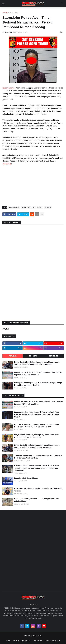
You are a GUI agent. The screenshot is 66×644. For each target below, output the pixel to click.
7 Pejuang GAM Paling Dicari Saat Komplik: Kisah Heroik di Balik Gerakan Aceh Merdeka (38, 457)
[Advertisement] (33, 185)
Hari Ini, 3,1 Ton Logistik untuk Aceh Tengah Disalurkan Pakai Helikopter (37, 500)
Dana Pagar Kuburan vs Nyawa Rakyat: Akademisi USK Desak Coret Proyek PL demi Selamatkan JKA (37, 426)
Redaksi (16, 640)
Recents (33, 356)
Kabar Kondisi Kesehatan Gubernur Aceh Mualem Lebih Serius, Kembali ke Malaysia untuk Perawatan (37, 363)
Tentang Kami (26, 640)
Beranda (5, 13)
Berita (24, 207)
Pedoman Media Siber (52, 640)
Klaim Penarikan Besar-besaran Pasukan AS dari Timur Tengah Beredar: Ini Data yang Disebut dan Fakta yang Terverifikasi (37, 468)
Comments (53, 356)
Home (8, 640)
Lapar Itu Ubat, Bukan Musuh (26, 478)
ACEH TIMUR (14, 13)
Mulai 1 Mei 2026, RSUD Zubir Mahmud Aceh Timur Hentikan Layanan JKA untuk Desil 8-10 (39, 374)
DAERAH (32, 207)
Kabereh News (37, 636)
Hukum (40, 207)
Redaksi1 (7, 164)
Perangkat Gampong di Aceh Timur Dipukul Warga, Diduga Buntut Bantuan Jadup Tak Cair (38, 384)
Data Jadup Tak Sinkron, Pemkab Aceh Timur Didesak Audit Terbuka (38, 490)
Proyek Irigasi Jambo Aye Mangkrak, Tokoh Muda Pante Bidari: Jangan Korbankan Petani (37, 436)
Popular (13, 356)
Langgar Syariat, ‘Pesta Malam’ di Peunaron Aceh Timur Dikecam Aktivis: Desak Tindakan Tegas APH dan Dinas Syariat (37, 415)
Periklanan (38, 640)
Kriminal (48, 207)
